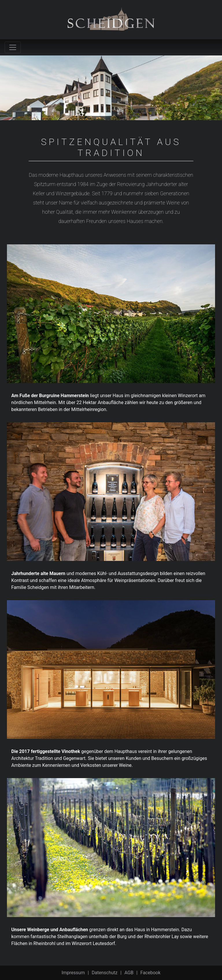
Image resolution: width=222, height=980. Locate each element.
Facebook (150, 973)
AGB (129, 973)
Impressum (73, 973)
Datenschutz (104, 973)
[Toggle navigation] (13, 47)
